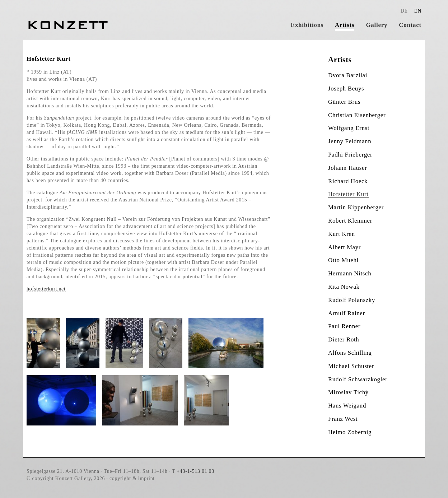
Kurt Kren (342, 234)
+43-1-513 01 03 (195, 471)
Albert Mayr (344, 247)
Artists (345, 25)
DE (404, 11)
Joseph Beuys (346, 89)
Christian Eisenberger (357, 115)
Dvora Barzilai (348, 75)
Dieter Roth (344, 339)
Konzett (67, 25)
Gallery (377, 25)
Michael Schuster (351, 366)
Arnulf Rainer (347, 313)
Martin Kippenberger (356, 207)
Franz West (343, 419)
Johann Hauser (347, 168)
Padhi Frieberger (350, 155)
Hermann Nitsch (350, 273)
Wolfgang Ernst (349, 128)
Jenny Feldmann (350, 141)
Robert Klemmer (350, 221)
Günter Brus (344, 102)
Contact (410, 25)
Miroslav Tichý (348, 392)
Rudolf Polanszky (352, 300)
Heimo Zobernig (350, 432)
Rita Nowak (344, 287)
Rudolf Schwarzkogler (358, 379)
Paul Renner (344, 326)
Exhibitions (307, 25)
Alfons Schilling (350, 353)
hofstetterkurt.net (46, 289)
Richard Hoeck (348, 181)
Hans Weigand (347, 406)
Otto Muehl (343, 260)
